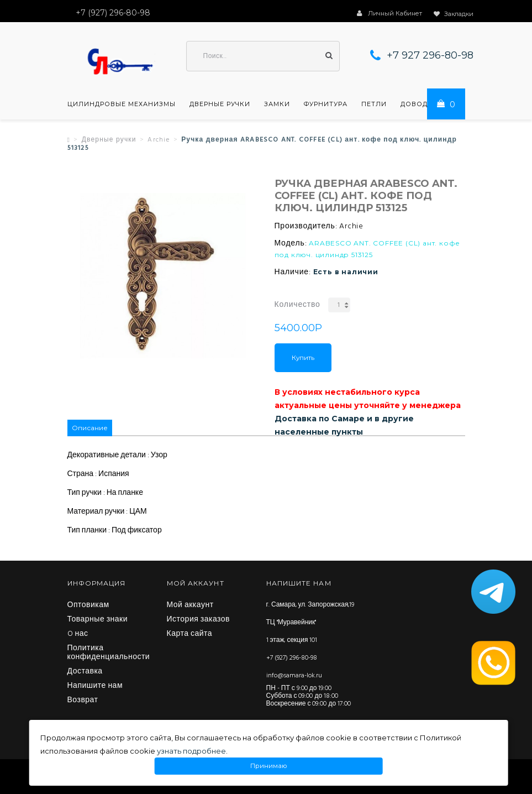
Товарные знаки (98, 620)
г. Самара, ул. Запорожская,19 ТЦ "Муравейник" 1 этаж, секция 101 (310, 623)
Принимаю (269, 766)
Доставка (85, 672)
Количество (297, 305)
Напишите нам (95, 686)
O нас (78, 634)
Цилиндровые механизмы (122, 104)
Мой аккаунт (190, 605)
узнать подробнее (191, 751)
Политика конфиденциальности (109, 653)
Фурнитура (326, 104)
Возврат (83, 701)
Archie (159, 140)
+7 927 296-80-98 (430, 55)
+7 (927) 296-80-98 (292, 658)
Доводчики (424, 104)
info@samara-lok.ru (294, 676)
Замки (277, 104)
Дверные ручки (220, 104)
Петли (374, 104)
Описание (90, 428)
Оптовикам (88, 605)
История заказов (199, 620)
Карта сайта (190, 634)
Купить (303, 358)
